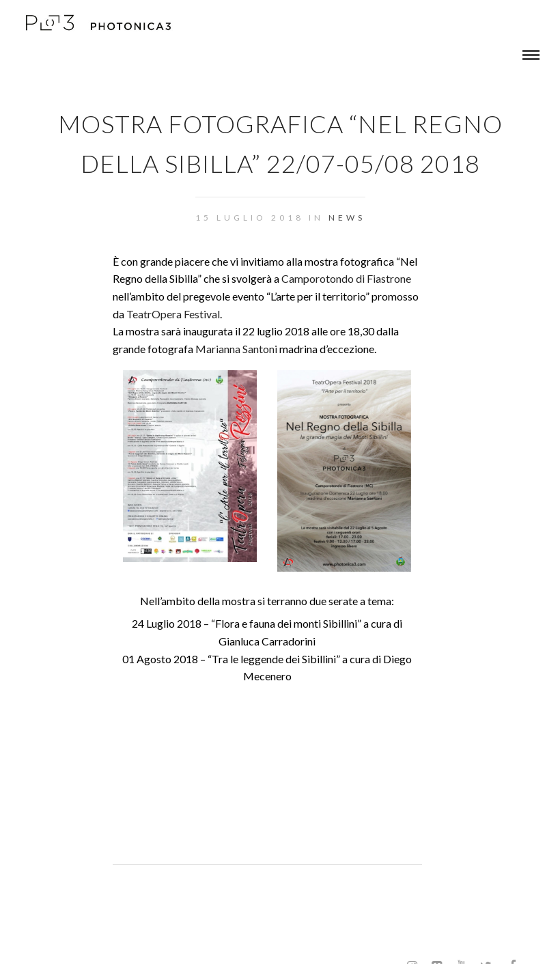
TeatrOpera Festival (173, 314)
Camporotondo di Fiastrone (346, 278)
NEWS (347, 218)
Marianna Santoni (236, 349)
